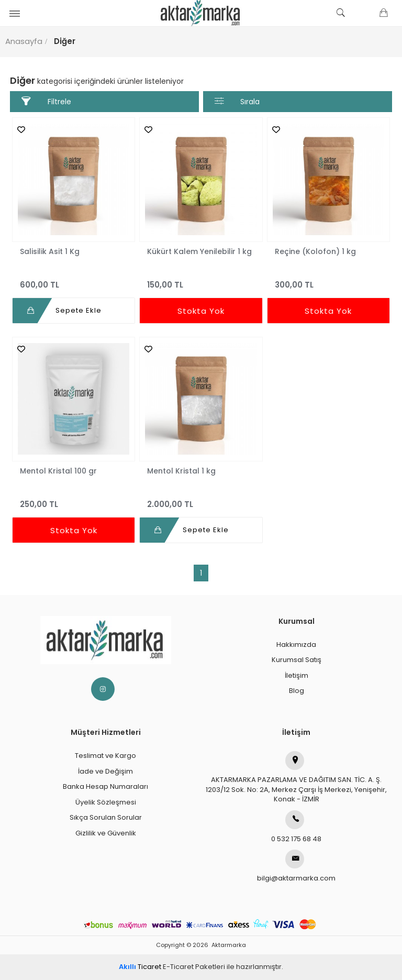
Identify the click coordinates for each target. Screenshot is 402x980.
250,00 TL (74, 499)
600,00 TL (74, 280)
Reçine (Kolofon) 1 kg (315, 251)
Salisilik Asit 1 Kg (50, 251)
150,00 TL (201, 280)
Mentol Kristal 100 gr (58, 471)
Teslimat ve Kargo (105, 756)
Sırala (237, 101)
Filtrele (46, 101)
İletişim (297, 675)
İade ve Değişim (105, 771)
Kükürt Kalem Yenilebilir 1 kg (199, 251)
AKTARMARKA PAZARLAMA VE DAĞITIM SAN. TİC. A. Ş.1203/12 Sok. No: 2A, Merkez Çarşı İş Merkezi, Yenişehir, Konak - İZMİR (296, 778)
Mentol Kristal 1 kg (181, 471)
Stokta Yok (201, 311)
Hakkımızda (296, 645)
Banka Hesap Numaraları (105, 786)
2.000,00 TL (201, 499)
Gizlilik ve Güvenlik (106, 833)
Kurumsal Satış (297, 660)
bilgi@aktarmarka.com (296, 866)
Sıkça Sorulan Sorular (106, 817)
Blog (297, 691)
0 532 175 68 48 (296, 827)
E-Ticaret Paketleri (194, 967)
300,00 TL (328, 280)
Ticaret (140, 967)
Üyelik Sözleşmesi (106, 802)
